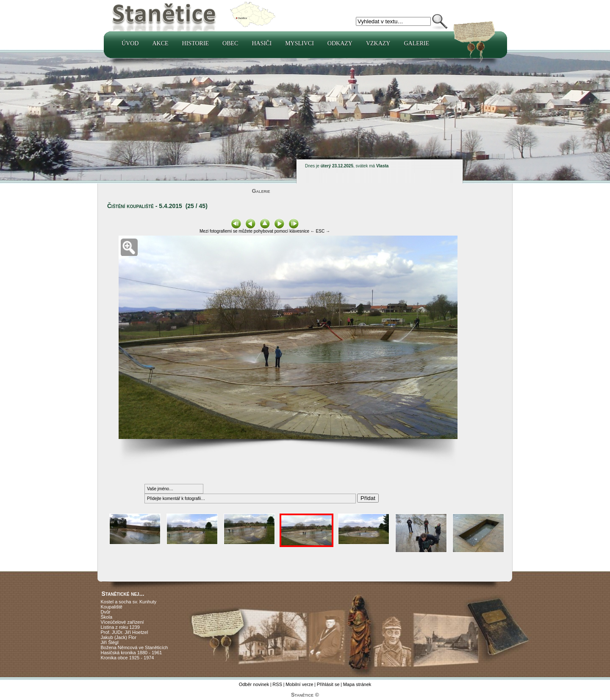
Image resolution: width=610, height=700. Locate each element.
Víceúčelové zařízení (122, 622)
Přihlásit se (328, 684)
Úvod (130, 43)
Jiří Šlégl (110, 642)
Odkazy (340, 43)
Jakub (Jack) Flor (119, 637)
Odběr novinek (254, 684)
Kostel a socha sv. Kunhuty (129, 602)
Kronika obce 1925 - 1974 (128, 658)
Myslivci (299, 43)
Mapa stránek (357, 684)
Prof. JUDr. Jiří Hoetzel (125, 632)
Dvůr (106, 612)
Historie (196, 43)
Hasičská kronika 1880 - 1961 (132, 653)
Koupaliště (112, 607)
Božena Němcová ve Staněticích (134, 647)
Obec (230, 43)
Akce (160, 43)
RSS (277, 684)
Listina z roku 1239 (120, 627)
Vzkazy (378, 43)
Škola (107, 617)
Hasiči (262, 43)
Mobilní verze (299, 684)
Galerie (416, 43)
